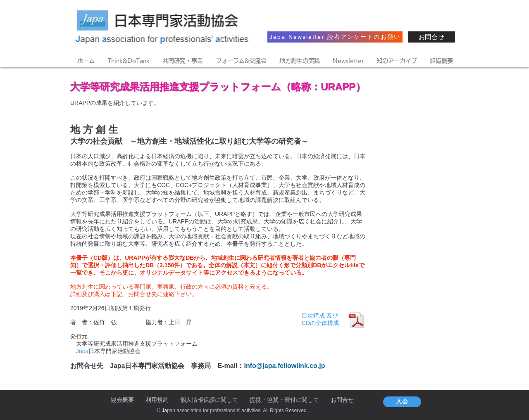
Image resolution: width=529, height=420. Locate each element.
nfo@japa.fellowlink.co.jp (286, 366)
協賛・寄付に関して (293, 400)
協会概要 (122, 400)
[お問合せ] (431, 37)
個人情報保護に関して (209, 400)
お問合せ (342, 400)
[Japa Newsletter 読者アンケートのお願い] (335, 37)
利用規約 (157, 400)
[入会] (402, 402)
